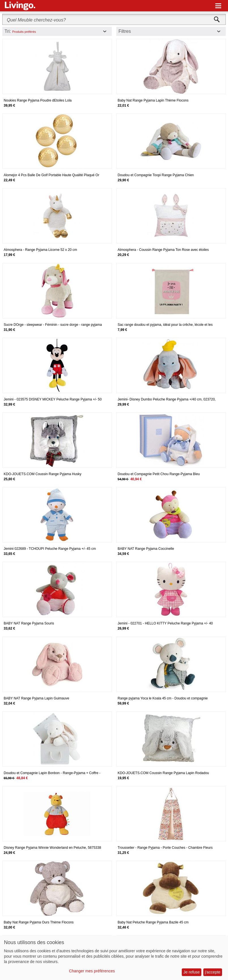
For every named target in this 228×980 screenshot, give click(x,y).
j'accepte (213, 972)
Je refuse (192, 972)
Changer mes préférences (92, 971)
